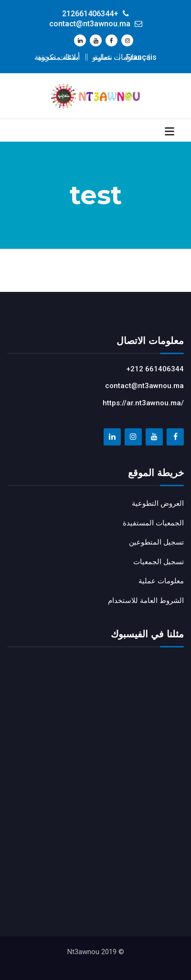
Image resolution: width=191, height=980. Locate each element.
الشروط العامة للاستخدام (146, 601)
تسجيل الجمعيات (159, 562)
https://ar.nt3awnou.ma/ (143, 403)
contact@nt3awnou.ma (144, 386)
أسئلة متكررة (59, 57)
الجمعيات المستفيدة (153, 523)
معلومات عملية (118, 57)
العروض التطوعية (158, 503)
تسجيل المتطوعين (156, 542)
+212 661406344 (155, 369)
